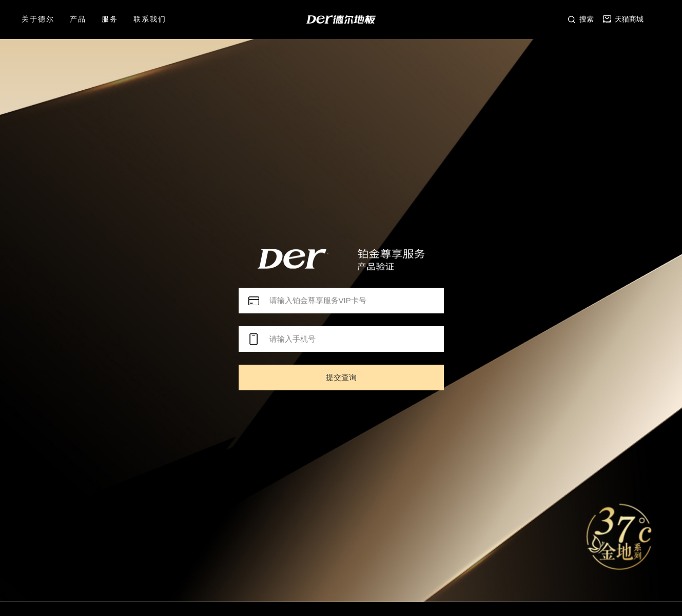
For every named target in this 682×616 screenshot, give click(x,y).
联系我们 (150, 19)
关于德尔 (38, 19)
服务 (110, 19)
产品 (78, 19)
